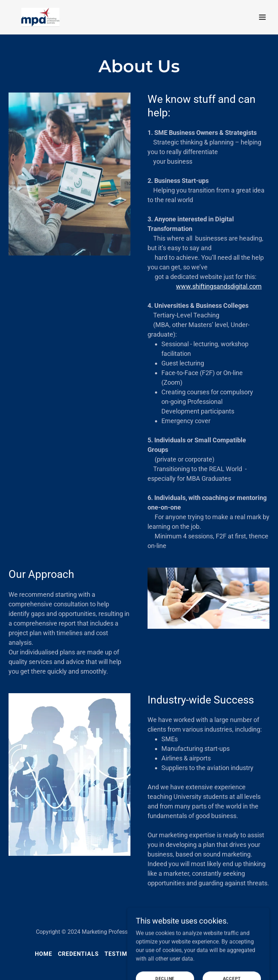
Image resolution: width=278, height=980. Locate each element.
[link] (40, 17)
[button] (262, 17)
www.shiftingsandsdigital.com (219, 286)
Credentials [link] (78, 954)
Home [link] (44, 954)
